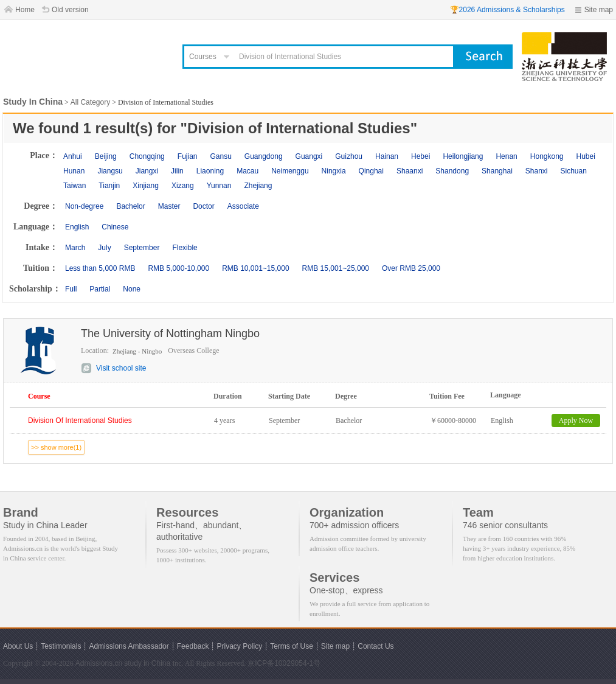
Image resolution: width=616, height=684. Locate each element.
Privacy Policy (239, 646)
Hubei (586, 156)
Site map (599, 10)
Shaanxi (410, 171)
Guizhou (349, 156)
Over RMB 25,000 (411, 268)
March (75, 248)
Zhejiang (258, 186)
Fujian (188, 156)
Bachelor (130, 206)
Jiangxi (147, 171)
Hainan (387, 156)
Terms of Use (292, 646)
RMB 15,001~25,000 (336, 268)
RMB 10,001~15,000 (255, 268)
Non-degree (84, 206)
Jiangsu (110, 171)
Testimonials (61, 646)
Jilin (177, 171)
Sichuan (574, 171)
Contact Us (375, 646)
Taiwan (74, 186)
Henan (506, 156)
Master (169, 206)
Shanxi (537, 171)
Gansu (220, 156)
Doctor (203, 206)
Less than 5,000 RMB (100, 268)
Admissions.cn (99, 663)
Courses (203, 57)
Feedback (193, 646)
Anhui (73, 156)
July (104, 248)
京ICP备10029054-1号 (284, 663)
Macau (247, 171)
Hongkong (547, 156)
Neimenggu (290, 171)
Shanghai (497, 171)
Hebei (420, 156)
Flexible (185, 248)
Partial (100, 289)
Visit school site (121, 368)
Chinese (115, 227)
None (132, 289)
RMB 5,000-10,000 (178, 268)
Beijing (106, 156)
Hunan (74, 171)
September (142, 248)
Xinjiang (146, 186)
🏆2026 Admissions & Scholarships (507, 10)
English (77, 227)
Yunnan (219, 186)
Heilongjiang (463, 156)
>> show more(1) (56, 447)
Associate (243, 206)
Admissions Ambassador (129, 646)
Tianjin (109, 186)
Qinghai (371, 171)
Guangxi (309, 156)
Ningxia (334, 171)
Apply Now (576, 421)
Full (71, 289)
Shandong (452, 171)
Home (25, 10)
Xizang (183, 186)
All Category (90, 102)
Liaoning (210, 171)
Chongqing (147, 156)
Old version (70, 10)
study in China (147, 663)
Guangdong (264, 156)
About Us (18, 646)
